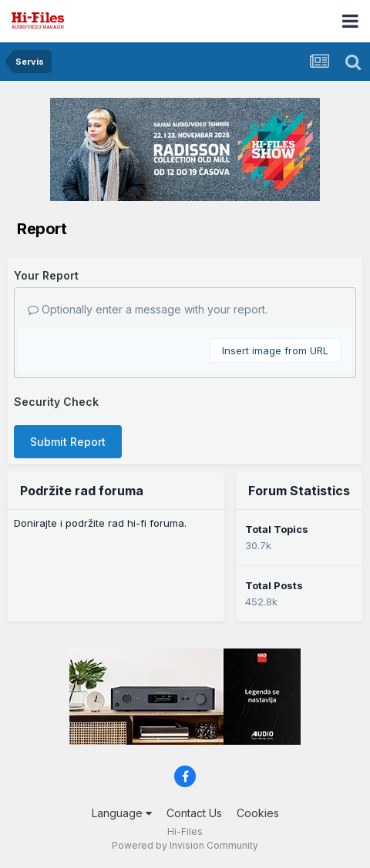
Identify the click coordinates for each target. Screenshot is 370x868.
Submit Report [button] (68, 442)
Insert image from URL (275, 350)
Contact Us (194, 813)
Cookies (258, 813)
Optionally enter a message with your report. (148, 309)
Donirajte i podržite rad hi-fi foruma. (100, 523)
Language (122, 813)
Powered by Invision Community (185, 845)
